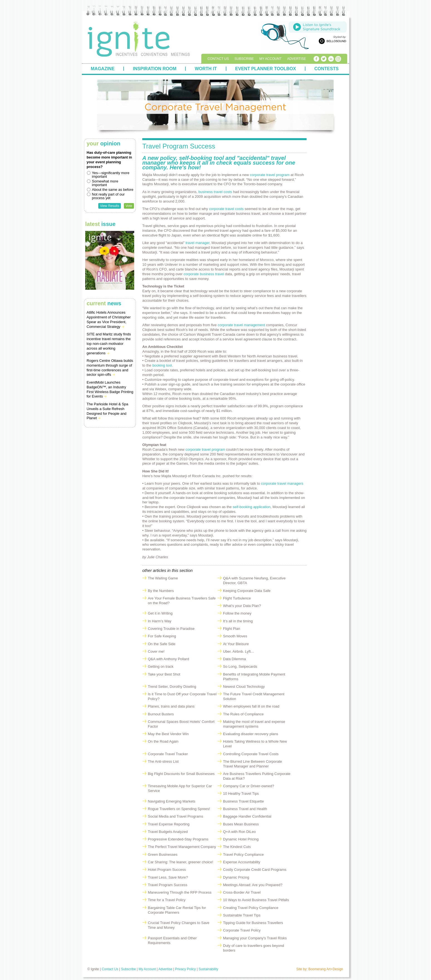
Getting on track (161, 666)
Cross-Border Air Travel (242, 892)
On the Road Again (163, 741)
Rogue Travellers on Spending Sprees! (179, 809)
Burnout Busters (161, 714)
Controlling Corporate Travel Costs (251, 754)
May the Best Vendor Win (168, 734)
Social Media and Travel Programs (176, 816)
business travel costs (215, 192)
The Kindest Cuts (237, 847)
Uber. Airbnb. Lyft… (239, 651)
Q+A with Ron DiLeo (239, 832)
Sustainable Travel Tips (242, 915)
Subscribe (244, 59)
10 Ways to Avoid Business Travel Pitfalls (256, 900)
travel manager (197, 243)
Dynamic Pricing (236, 877)
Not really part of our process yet (108, 196)
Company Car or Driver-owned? (249, 786)
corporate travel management (242, 325)
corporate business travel (204, 274)
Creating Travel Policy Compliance (251, 908)
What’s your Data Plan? (242, 606)
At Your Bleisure (236, 644)
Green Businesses (163, 855)
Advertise (297, 59)
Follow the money (237, 613)
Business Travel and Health (245, 809)
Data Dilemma (234, 659)
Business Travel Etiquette (243, 801)
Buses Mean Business (241, 824)
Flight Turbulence (237, 598)
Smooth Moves (235, 636)
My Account (270, 59)
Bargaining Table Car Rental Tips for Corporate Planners (177, 910)
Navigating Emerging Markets (172, 801)
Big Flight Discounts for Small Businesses (181, 774)
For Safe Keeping (162, 636)
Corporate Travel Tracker (168, 754)
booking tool (162, 365)
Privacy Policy (186, 969)
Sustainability (208, 969)
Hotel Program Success (167, 870)
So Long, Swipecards (240, 666)
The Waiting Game (163, 578)
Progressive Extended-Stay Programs (178, 839)
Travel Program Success (168, 885)
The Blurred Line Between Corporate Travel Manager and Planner (253, 764)
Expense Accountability (242, 862)
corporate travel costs (226, 209)
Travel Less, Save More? (168, 877)
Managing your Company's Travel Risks (255, 938)
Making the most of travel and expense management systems (254, 724)
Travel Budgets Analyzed (168, 832)
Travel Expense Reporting (169, 824)
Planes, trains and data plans (171, 706)
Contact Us (218, 59)
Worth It (206, 69)
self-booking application (252, 507)
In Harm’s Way (160, 621)
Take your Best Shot (164, 674)
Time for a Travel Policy (167, 900)
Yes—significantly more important (111, 175)
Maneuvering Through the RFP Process (180, 892)
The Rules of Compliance (243, 714)
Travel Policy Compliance (243, 855)
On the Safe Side (162, 644)
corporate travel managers (282, 483)
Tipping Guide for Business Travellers (253, 923)
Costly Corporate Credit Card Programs (255, 870)
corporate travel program (270, 175)
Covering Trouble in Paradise (171, 629)
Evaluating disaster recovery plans (251, 734)
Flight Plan (232, 629)
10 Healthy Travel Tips (241, 793)
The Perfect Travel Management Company (182, 847)
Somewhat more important (105, 183)
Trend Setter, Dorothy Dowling (172, 687)
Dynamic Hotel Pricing (241, 839)
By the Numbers (161, 591)
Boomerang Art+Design (326, 969)
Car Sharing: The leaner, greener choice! (181, 862)
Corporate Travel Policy (242, 930)
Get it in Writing (160, 613)
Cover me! (156, 651)
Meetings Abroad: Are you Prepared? (253, 885)
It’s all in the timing (238, 621)
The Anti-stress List (163, 761)
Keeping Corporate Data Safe (247, 591)
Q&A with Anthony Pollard (168, 659)
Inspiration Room (155, 69)
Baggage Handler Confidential (247, 816)
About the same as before (113, 190)
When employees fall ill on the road (251, 706)
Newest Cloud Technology (244, 687)
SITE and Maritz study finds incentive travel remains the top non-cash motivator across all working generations (109, 344)
